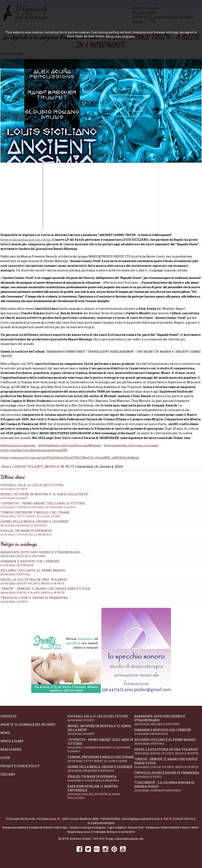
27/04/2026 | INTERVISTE (17, 568)
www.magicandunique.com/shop (25, 242)
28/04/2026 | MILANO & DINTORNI (23, 559)
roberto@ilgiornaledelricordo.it (142, 822)
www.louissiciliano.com (18, 448)
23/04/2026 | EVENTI (14, 604)
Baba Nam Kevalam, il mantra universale (101, 795)
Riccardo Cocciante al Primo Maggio (33, 573)
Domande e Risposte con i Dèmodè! (30, 564)
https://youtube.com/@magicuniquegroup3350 (34, 453)
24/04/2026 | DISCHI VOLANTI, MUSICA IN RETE (33, 595)
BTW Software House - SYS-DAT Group (88, 841)
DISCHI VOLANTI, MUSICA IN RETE (45, 469)
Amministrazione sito (129, 841)
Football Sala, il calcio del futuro (101, 721)
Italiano (8, 777)
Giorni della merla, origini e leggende (101, 772)
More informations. (121, 36)
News (6, 469)
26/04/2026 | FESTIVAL (15, 577)
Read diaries (11, 752)
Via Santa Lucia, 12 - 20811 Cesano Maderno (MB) (67, 822)
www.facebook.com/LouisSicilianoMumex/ (70, 448)
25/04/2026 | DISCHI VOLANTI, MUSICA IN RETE (32, 586)
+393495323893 (110, 822)
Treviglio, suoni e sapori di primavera (34, 601)
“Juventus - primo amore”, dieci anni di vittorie (101, 748)
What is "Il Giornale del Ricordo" (28, 727)
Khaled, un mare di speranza (101, 781)
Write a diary (12, 744)
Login (5, 761)
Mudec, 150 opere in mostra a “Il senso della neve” (101, 733)
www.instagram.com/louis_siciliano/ (131, 448)
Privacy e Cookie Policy (20, 769)
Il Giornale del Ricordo (20, 822)
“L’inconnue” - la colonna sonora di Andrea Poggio (168, 789)
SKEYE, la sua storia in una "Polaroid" (34, 582)
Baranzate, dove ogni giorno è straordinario (40, 555)
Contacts (8, 719)
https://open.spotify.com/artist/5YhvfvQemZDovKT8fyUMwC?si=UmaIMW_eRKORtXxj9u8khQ (70, 460)
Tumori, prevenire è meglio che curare (101, 762)
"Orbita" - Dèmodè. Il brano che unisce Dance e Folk (45, 591)
